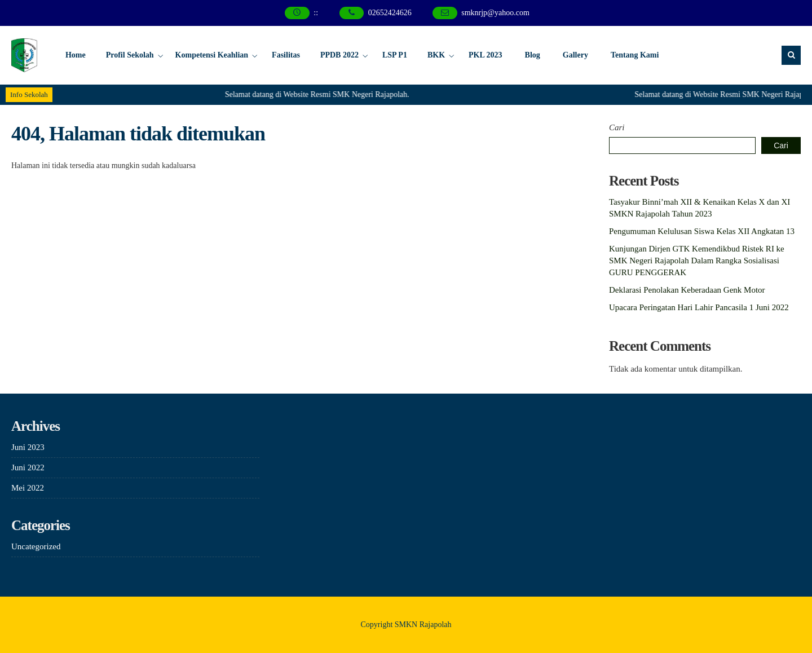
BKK (436, 55)
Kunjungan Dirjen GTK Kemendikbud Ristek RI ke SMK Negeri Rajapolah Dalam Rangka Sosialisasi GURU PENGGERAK (697, 261)
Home (76, 55)
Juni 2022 (28, 467)
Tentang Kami (635, 55)
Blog (533, 55)
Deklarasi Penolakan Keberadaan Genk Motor (687, 290)
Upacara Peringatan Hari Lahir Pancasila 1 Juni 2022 (699, 307)
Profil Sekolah (130, 55)
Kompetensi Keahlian (212, 55)
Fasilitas (286, 55)
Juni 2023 (28, 447)
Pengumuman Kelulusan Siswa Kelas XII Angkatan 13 (702, 231)
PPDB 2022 (339, 55)
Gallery (575, 55)
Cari (617, 127)
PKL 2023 (486, 55)
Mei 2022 (28, 488)
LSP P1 (395, 55)
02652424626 (390, 13)
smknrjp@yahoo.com (495, 13)
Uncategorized (36, 546)
